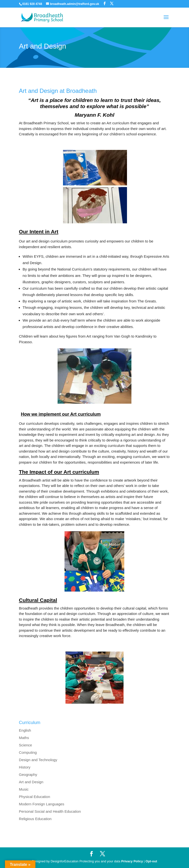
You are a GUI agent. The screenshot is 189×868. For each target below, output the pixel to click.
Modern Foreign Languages (42, 804)
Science (25, 745)
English (25, 730)
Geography (28, 775)
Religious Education (35, 819)
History (25, 767)
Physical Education (35, 797)
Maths (24, 738)
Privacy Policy (132, 861)
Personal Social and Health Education (50, 811)
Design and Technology (38, 760)
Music (24, 789)
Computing (28, 752)
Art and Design (31, 782)
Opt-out (151, 861)
